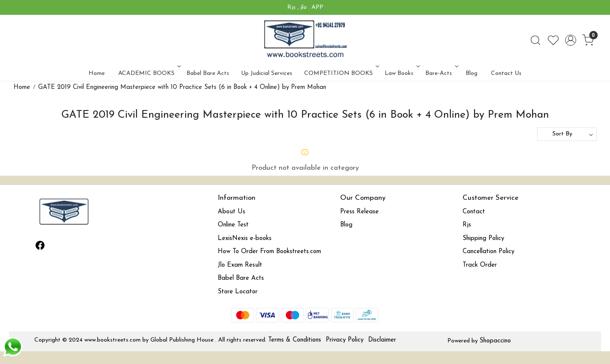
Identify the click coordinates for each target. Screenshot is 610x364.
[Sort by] (567, 134)
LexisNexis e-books (245, 239)
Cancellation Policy (488, 252)
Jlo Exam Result (240, 265)
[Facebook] (40, 247)
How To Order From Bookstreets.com (269, 252)
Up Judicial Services (267, 73)
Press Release (359, 212)
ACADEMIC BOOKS (149, 73)
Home (97, 73)
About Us (232, 212)
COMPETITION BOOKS (341, 73)
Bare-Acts (441, 73)
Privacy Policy (345, 340)
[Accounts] (571, 40)
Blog (471, 73)
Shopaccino (495, 341)
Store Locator (238, 292)
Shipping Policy (483, 239)
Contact (474, 212)
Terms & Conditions (295, 340)
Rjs (467, 225)
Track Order (480, 265)
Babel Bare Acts (208, 73)
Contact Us (506, 73)
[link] (535, 40)
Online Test (233, 225)
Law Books (401, 73)
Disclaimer (382, 340)
